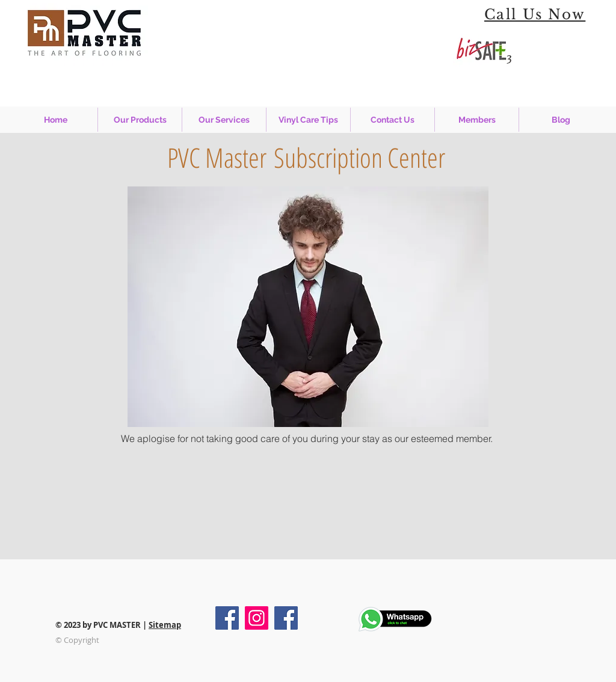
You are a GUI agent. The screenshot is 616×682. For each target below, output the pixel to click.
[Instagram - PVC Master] (257, 618)
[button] (224, 120)
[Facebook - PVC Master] (227, 618)
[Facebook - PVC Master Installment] (286, 618)
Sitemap (165, 625)
